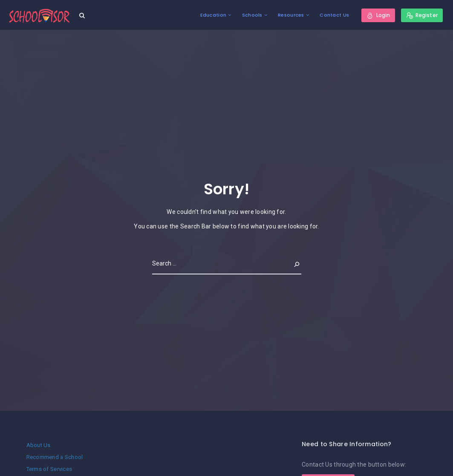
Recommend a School (55, 457)
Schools (252, 15)
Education (214, 15)
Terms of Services (49, 469)
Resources (291, 15)
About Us (39, 445)
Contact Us (334, 15)
